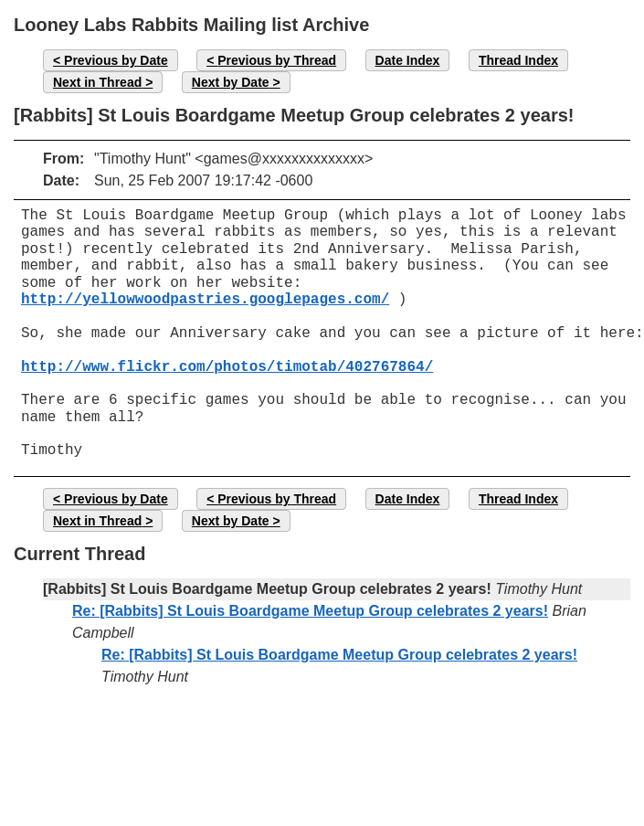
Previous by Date (116, 60)
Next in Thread (97, 82)
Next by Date (231, 82)
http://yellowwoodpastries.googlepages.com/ (205, 300)
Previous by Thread (277, 60)
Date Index (408, 60)
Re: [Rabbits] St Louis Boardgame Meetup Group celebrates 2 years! (310, 611)
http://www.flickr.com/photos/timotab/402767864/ (227, 367)
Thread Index (518, 60)
